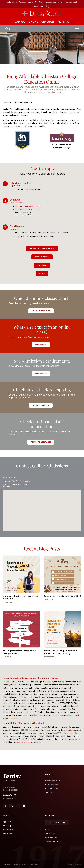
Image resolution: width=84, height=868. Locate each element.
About (15, 2)
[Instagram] (18, 806)
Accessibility (34, 864)
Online (33, 22)
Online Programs (51, 785)
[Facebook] (6, 806)
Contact (68, 2)
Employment (8, 834)
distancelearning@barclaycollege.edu (15, 484)
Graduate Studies (52, 789)
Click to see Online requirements (27, 209)
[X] (12, 806)
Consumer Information (21, 864)
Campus (20, 22)
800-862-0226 (7, 486)
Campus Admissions (53, 781)
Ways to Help (58, 2)
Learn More (41, 345)
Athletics (22, 2)
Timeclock (48, 6)
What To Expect (42, 257)
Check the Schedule (41, 311)
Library (48, 829)
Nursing (63, 22)
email (70, 730)
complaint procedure (24, 742)
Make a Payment (51, 837)
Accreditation (7, 864)
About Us (49, 793)
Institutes (48, 2)
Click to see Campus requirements (28, 206)
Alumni (31, 2)
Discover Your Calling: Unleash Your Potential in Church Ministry (61, 652)
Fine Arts (39, 2)
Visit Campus (8, 826)
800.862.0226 (10, 795)
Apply (75, 2)
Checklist (42, 265)
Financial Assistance (41, 442)
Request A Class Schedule (42, 249)
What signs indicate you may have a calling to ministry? (19, 652)
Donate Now (39, 6)
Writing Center (51, 833)
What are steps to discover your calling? (63, 596)
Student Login (57, 823)
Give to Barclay (9, 830)
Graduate (48, 22)
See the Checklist (41, 405)
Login (9, 2)
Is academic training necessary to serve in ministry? (21, 597)
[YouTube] (24, 806)
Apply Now (7, 822)
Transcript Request (52, 841)
